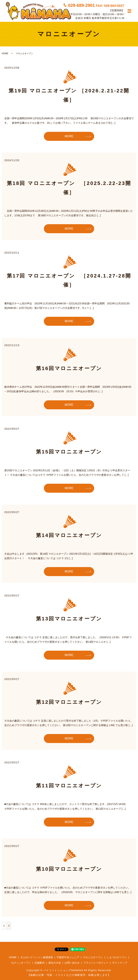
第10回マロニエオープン (69, 869)
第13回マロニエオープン (69, 619)
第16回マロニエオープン (69, 368)
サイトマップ (120, 963)
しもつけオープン (117, 957)
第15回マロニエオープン (69, 452)
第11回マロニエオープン (69, 786)
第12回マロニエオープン (69, 702)
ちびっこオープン (21, 963)
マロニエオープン (93, 957)
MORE (69, 136)
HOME (5, 53)
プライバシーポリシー (96, 963)
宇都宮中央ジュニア (68, 957)
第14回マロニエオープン (69, 535)
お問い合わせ (72, 963)
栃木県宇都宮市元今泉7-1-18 (108, 18)
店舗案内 (40, 963)
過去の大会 (55, 963)
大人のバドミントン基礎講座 (37, 957)
